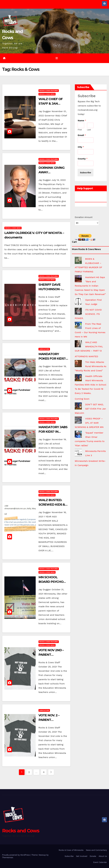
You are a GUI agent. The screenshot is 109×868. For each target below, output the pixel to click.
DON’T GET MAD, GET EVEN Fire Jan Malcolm (90, 409)
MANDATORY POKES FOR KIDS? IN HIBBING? (52, 359)
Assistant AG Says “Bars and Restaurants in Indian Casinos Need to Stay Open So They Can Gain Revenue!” (90, 286)
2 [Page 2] (29, 772)
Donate (93, 856)
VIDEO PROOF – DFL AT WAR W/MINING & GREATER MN (89, 423)
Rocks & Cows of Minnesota (71, 850)
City (81, 147)
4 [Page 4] (44, 772)
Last (89, 130)
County (83, 159)
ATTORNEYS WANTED (86, 357)
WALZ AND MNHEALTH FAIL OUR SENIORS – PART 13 (89, 347)
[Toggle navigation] (57, 58)
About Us (103, 856)
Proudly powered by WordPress (16, 855)
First (80, 130)
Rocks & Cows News (47, 94)
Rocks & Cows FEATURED (49, 91)
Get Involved (82, 856)
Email (82, 135)
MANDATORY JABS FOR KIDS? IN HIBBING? (53, 432)
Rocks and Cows (21, 831)
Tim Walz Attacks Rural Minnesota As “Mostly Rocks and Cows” (90, 366)
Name (82, 120)
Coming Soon (82, 399)
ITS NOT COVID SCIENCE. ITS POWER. (88, 314)
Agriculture (44, 349)
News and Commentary (96, 850)
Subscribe (86, 173)
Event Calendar (100, 862)
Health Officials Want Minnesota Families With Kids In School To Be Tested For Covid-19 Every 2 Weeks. (90, 385)
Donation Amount (84, 217)
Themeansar (8, 857)
